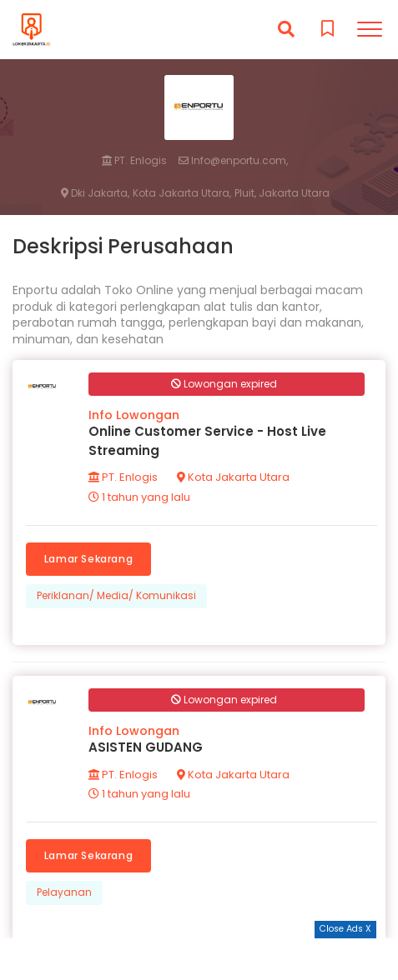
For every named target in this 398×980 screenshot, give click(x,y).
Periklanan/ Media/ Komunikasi (116, 595)
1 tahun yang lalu (139, 497)
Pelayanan (64, 892)
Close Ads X (345, 929)
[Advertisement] (199, 959)
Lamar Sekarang (88, 559)
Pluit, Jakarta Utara (282, 193)
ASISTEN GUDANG (146, 747)
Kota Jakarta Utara (233, 477)
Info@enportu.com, (233, 161)
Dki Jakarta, (95, 193)
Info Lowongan (134, 415)
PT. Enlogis (134, 160)
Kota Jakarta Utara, (182, 193)
